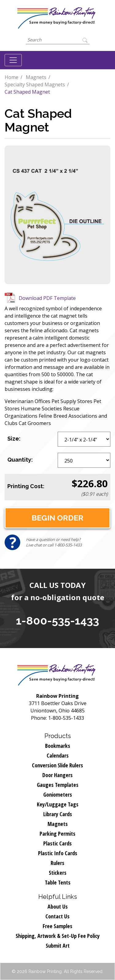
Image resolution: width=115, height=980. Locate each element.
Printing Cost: (26, 486)
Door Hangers (57, 775)
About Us (58, 906)
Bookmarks (58, 746)
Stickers (58, 873)
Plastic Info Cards (58, 853)
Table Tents (58, 882)
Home (11, 77)
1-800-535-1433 (57, 621)
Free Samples (57, 926)
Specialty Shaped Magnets (35, 85)
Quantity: (20, 460)
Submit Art (58, 946)
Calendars (58, 755)
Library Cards (58, 814)
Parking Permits (57, 834)
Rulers (57, 863)
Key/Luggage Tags (58, 804)
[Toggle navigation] (13, 60)
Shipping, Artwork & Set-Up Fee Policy (58, 936)
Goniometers (58, 794)
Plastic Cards (57, 843)
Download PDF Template (47, 298)
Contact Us (57, 916)
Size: (14, 439)
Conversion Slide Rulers (57, 765)
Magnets (36, 77)
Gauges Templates (58, 785)
